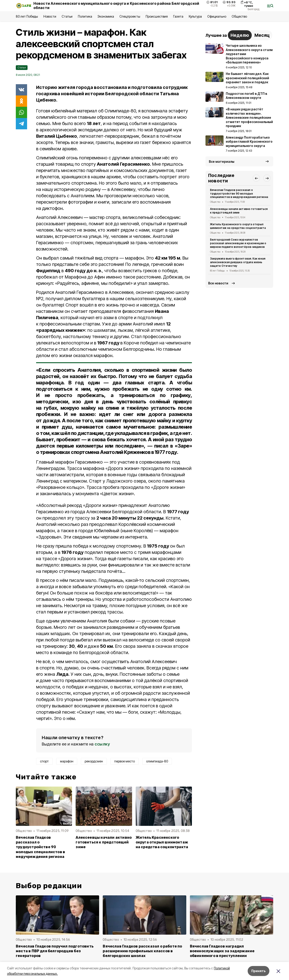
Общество (239, 16)
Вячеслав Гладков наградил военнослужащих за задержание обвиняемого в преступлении (222, 951)
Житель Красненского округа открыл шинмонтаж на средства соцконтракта (162, 842)
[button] (256, 178)
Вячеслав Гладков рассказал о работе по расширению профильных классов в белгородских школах (142, 951)
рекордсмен (94, 761)
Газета (178, 16)
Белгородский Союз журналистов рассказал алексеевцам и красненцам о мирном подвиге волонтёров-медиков (238, 243)
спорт (44, 761)
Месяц (262, 35)
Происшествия (157, 16)
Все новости (218, 283)
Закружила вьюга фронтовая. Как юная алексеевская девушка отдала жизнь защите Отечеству (238, 262)
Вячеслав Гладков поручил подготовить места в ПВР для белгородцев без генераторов (55, 951)
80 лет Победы (27, 16)
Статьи (67, 16)
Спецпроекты (130, 16)
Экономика (106, 16)
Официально (217, 16)
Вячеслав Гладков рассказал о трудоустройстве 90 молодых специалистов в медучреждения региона (40, 847)
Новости (50, 16)
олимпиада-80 (157, 761)
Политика (85, 16)
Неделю (240, 35)
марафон (67, 761)
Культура (195, 16)
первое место (125, 761)
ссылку (102, 744)
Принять (259, 971)
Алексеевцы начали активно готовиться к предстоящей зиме (104, 842)
